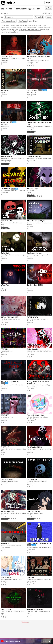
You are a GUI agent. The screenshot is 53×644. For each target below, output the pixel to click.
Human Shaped (32, 90)
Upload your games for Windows (30, 30)
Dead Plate (31, 577)
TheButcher (5, 90)
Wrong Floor (5, 285)
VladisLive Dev (5, 126)
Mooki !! (29, 515)
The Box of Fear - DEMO (35, 285)
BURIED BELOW (33, 317)
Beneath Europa (6, 609)
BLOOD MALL (6, 447)
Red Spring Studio (32, 387)
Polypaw (3, 257)
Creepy (49, 17)
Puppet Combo (31, 549)
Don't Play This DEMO (34, 447)
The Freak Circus (32, 189)
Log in (48, 3)
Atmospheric (39, 17)
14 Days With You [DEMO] (10, 317)
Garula (29, 192)
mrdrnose (30, 225)
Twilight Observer (7, 156)
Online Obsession (33, 349)
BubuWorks (4, 60)
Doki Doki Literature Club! (36, 415)
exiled (3, 613)
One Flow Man (31, 160)
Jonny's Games (5, 483)
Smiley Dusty (5, 253)
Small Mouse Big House (35, 253)
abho (2, 225)
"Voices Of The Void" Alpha (36, 221)
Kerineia (3, 419)
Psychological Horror (9, 21)
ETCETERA (5, 349)
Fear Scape (4, 387)
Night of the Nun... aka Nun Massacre (39, 543)
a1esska (29, 451)
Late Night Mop (32, 479)
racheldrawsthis (31, 581)
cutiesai (3, 321)
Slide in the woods (7, 479)
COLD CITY (5, 415)
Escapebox (30, 289)
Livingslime (4, 581)
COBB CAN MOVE (7, 221)
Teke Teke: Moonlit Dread (35, 609)
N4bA (3, 289)
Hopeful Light (31, 128)
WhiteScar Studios (6, 160)
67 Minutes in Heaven (34, 156)
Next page (25, 622)
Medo (29, 613)
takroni (3, 92)
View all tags (33, 21)
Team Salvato (31, 419)
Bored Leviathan (32, 94)
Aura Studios (31, 321)
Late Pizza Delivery (7, 56)
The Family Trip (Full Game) (10, 381)
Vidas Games (5, 192)
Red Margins (5, 122)
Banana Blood (6, 189)
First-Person (23, 21)
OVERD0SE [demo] (33, 511)
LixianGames (31, 483)
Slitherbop (4, 353)
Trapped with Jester (7, 511)
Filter (49, 8)
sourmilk (29, 353)
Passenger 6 (5, 543)
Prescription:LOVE (7, 577)
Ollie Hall (4, 451)
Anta (2, 515)
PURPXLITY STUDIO (33, 62)
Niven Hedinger (5, 547)
